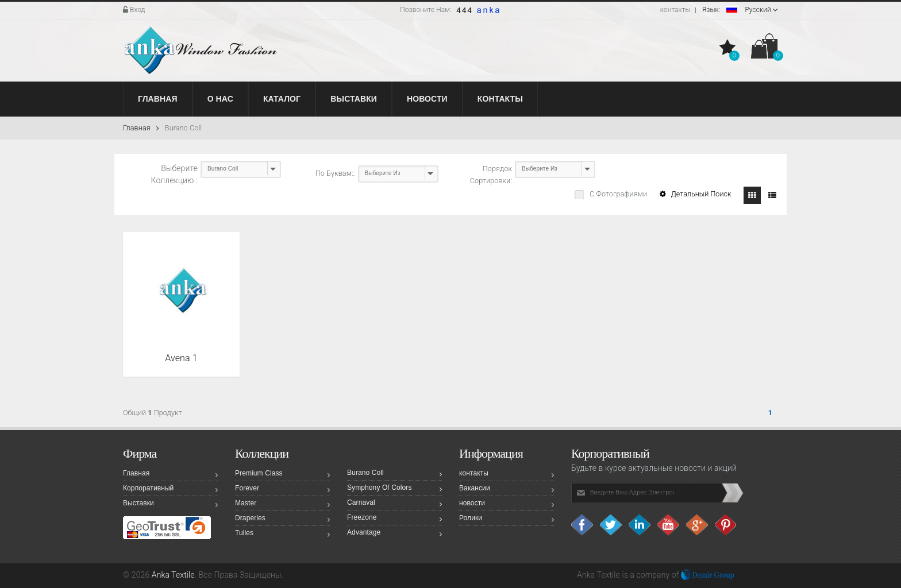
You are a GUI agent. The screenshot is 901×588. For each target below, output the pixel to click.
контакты (675, 10)
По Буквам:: (335, 173)
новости (507, 505)
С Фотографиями (617, 194)
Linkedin (640, 525)
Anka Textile (173, 575)
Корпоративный (170, 490)
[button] (729, 48)
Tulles (282, 535)
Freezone (394, 519)
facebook (583, 525)
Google (698, 525)
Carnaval (394, 504)
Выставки (170, 505)
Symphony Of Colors (394, 489)
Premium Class (282, 475)
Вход (134, 10)
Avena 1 (181, 358)
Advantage (394, 534)
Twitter (611, 525)
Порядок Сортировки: (491, 175)
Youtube (669, 525)
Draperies (282, 520)
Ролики (507, 520)
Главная (141, 128)
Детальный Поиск (696, 194)
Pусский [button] (740, 10)
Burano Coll (183, 128)
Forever (282, 490)
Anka (586, 575)
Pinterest (726, 525)
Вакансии (507, 490)
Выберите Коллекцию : (174, 174)
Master (282, 505)
